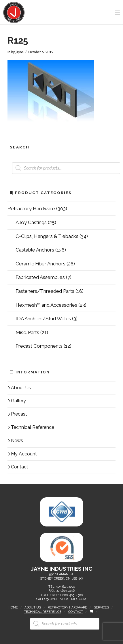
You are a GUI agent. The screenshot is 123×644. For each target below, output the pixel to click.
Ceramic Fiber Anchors (40, 264)
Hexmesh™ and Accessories (46, 305)
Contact (18, 467)
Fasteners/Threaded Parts (45, 291)
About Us (19, 388)
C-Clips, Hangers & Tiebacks (47, 236)
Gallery (17, 401)
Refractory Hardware (31, 209)
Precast (17, 414)
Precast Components (39, 346)
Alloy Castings (31, 222)
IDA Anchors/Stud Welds (43, 319)
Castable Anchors (35, 250)
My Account (22, 454)
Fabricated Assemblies (40, 277)
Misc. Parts (27, 332)
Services (101, 607)
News (15, 441)
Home (13, 607)
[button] (117, 13)
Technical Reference (31, 427)
